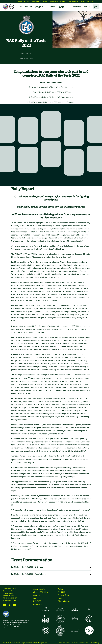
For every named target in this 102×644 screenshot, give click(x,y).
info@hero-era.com (9, 600)
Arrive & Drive (39, 7)
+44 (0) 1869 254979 (11, 598)
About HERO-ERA (24, 2)
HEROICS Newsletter (87, 2)
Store (87, 7)
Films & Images (61, 7)
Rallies (19, 7)
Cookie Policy (95, 643)
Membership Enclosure (58, 2)
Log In (95, 7)
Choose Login (39, 589)
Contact (45, 2)
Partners (77, 7)
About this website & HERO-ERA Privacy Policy (73, 643)
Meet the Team (73, 2)
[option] (77, 29)
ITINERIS (29, 7)
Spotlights (36, 2)
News (52, 7)
